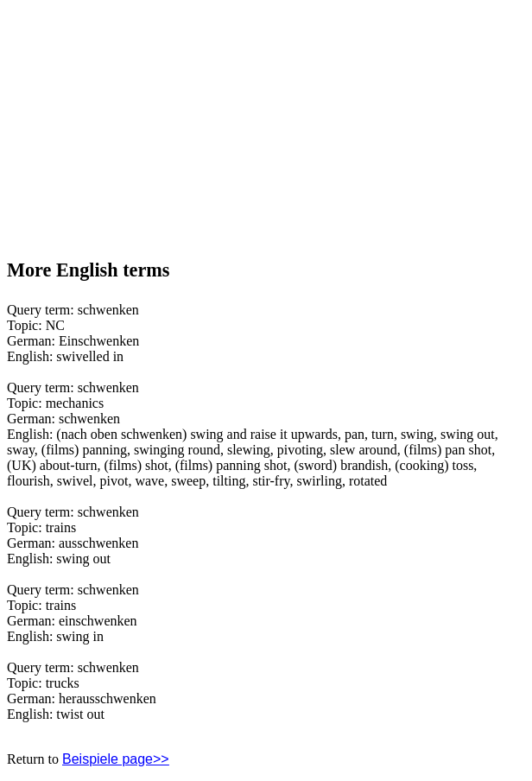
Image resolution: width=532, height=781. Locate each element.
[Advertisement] (136, 122)
